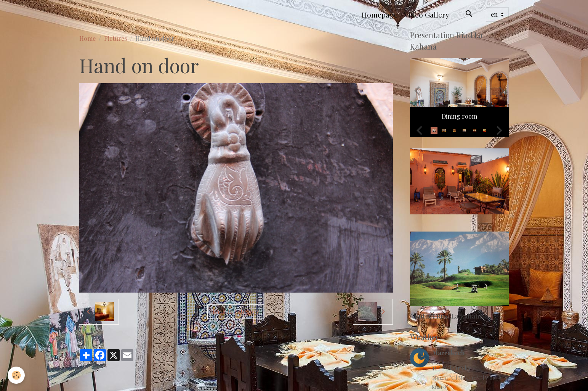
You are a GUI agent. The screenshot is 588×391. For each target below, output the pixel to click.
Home (87, 38)
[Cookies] (16, 375)
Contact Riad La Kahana (446, 316)
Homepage (380, 14)
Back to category (236, 311)
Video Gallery (427, 14)
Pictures (115, 38)
